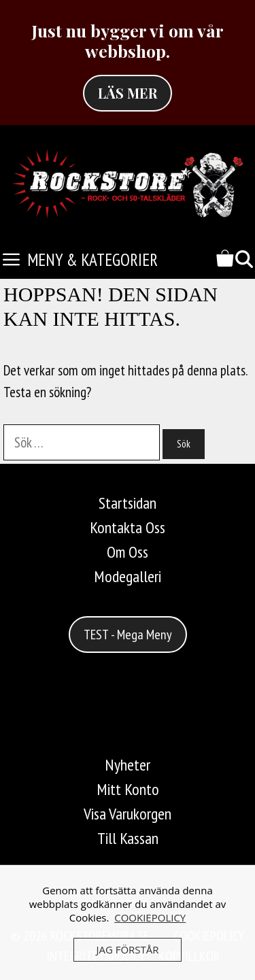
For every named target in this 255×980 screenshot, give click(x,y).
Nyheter (128, 765)
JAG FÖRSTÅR (127, 949)
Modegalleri (128, 576)
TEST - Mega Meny (128, 635)
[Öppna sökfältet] (244, 260)
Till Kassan (128, 838)
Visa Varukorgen (128, 814)
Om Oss (128, 552)
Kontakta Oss (128, 527)
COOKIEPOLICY (150, 917)
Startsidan (128, 503)
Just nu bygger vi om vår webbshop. (128, 40)
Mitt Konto (128, 789)
